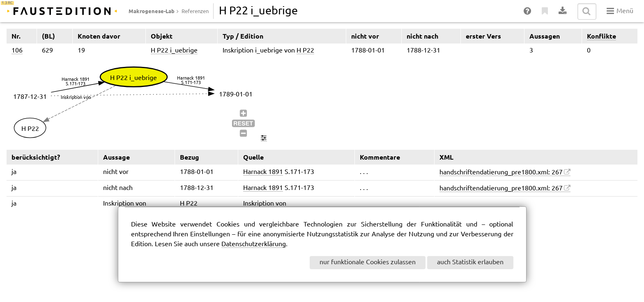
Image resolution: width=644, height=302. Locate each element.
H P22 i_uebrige (174, 51)
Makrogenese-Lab (152, 11)
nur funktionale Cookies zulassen (368, 262)
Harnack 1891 (263, 172)
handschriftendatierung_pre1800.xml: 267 (501, 173)
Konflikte (601, 36)
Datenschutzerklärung (254, 244)
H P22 (305, 51)
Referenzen (195, 11)
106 (17, 51)
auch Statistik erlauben (470, 262)
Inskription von (265, 204)
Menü (620, 11)
